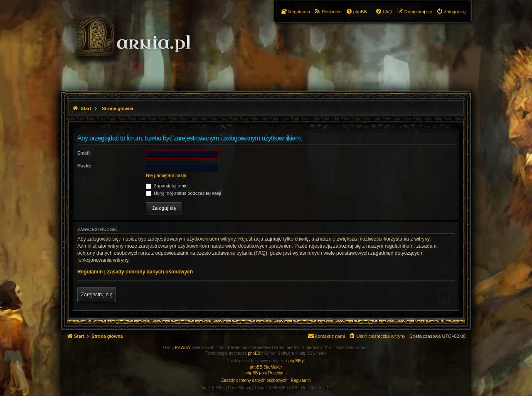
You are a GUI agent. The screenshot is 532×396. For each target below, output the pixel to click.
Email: (84, 153)
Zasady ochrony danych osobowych (150, 272)
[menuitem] (451, 12)
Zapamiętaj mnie (167, 186)
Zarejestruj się (97, 295)
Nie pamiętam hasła (166, 175)
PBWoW (183, 348)
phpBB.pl (297, 361)
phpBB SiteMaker (266, 367)
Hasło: (84, 166)
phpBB (254, 353)
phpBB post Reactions (266, 373)
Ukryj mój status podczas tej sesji (183, 193)
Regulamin (90, 272)
